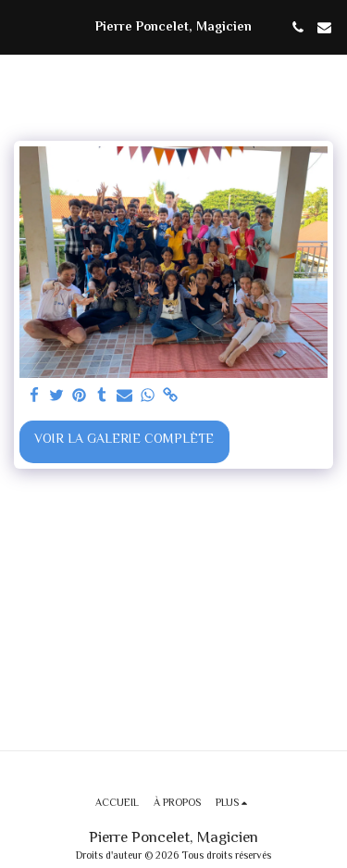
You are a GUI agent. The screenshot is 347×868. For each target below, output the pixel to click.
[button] (20, 26)
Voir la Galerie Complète (124, 440)
